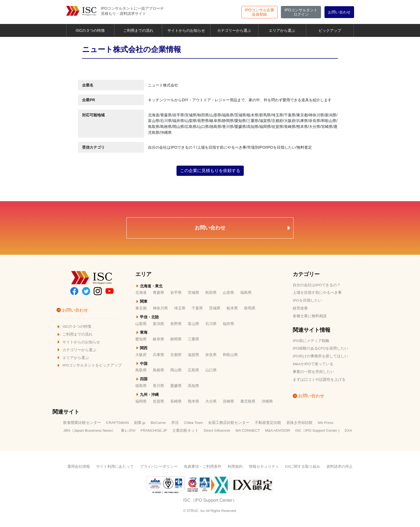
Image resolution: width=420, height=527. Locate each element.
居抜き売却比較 (299, 423)
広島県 (193, 370)
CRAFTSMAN (117, 423)
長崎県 (176, 401)
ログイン (301, 12)
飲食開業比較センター (82, 423)
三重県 (193, 339)
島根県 (158, 370)
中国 (141, 364)
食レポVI (128, 430)
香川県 (158, 386)
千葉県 (197, 308)
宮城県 (193, 293)
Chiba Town (193, 423)
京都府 (176, 355)
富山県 (193, 324)
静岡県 (176, 339)
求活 (175, 423)
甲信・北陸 (147, 317)
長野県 (176, 324)
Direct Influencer (217, 430)
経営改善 (300, 308)
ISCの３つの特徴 (90, 30)
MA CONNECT (248, 430)
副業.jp (140, 423)
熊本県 (193, 401)
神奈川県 (160, 308)
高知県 (193, 386)
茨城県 (215, 308)
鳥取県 (141, 370)
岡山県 (176, 370)
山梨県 (141, 324)
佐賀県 (158, 401)
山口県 (211, 370)
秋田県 (211, 293)
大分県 (211, 401)
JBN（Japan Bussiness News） (89, 430)
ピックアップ (330, 30)
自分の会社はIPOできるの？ (317, 285)
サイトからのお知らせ (186, 30)
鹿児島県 (248, 401)
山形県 (228, 293)
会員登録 (260, 12)
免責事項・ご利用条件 (203, 467)
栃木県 (232, 308)
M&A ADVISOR (278, 430)
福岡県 (141, 401)
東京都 (141, 308)
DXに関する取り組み (303, 467)
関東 (141, 301)
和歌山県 (230, 355)
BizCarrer (158, 423)
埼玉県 (180, 308)
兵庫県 (158, 355)
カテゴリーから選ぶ (234, 30)
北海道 (141, 293)
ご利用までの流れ (138, 30)
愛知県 (141, 339)
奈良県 (211, 355)
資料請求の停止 (340, 467)
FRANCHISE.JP (154, 430)
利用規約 (235, 467)
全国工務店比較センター (229, 423)
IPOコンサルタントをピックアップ (89, 365)
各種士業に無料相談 (310, 316)
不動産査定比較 (268, 423)
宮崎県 (228, 401)
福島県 (246, 293)
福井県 (228, 324)
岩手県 (176, 293)
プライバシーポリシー (159, 467)
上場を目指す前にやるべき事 (317, 293)
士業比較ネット (185, 430)
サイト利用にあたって (115, 467)
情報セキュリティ (264, 467)
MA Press (326, 423)
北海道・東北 (149, 286)
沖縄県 (267, 401)
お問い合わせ (339, 12)
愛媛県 (176, 386)
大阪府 (141, 355)
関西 (141, 348)
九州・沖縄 (147, 395)
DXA (348, 430)
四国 (141, 379)
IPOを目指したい (307, 300)
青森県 (158, 293)
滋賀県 (193, 355)
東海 (141, 332)
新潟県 (158, 324)
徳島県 (141, 386)
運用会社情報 (79, 467)
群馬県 (250, 308)
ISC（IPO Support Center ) (317, 430)
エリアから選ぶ (282, 30)
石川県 (211, 324)
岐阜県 (158, 339)
